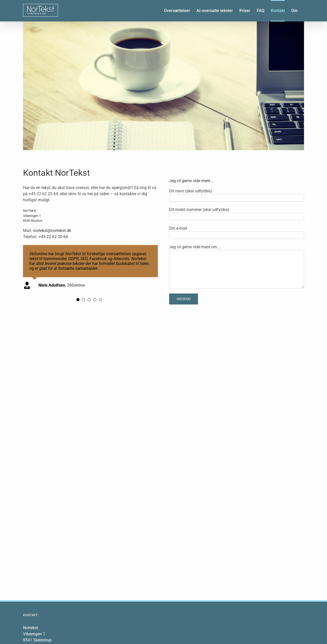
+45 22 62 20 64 (53, 237)
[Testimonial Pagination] (78, 300)
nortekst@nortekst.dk (52, 231)
